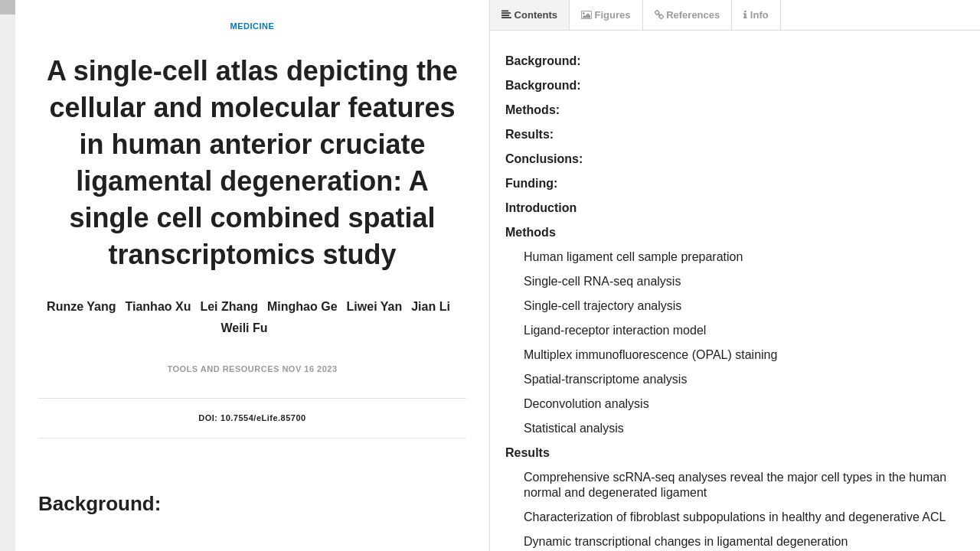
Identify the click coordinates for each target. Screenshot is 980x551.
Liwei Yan (375, 306)
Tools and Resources (223, 369)
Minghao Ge (302, 306)
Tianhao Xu (158, 306)
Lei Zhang (229, 306)
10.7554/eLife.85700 (263, 418)
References (688, 15)
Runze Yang (81, 306)
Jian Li (431, 306)
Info (756, 15)
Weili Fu (244, 328)
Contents (529, 15)
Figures (606, 15)
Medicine (253, 26)
